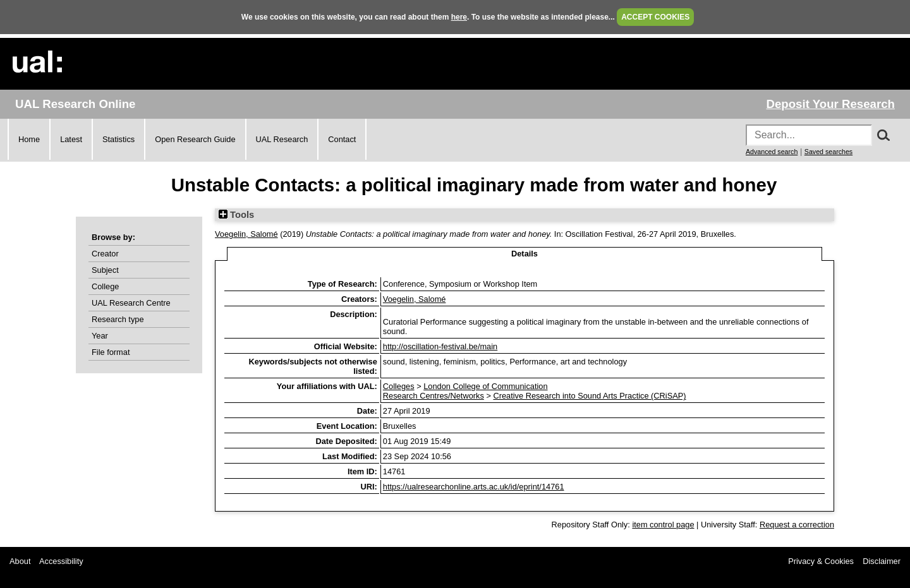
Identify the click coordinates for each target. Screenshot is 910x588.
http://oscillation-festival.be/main (440, 346)
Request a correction (797, 525)
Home (29, 139)
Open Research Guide (195, 139)
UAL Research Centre (131, 303)
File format (111, 352)
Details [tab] (525, 254)
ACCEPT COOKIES (655, 17)
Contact (342, 139)
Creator (105, 254)
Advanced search (772, 152)
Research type (118, 319)
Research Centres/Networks (434, 396)
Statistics (118, 139)
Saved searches (828, 152)
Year (100, 336)
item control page (663, 525)
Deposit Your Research (830, 104)
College (105, 286)
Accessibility (61, 561)
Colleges (399, 386)
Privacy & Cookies (821, 561)
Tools (236, 215)
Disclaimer (882, 561)
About (20, 561)
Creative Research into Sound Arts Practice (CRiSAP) (589, 396)
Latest (71, 139)
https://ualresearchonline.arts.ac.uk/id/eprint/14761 (474, 487)
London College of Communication (485, 386)
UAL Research (282, 139)
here (459, 17)
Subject (105, 270)
